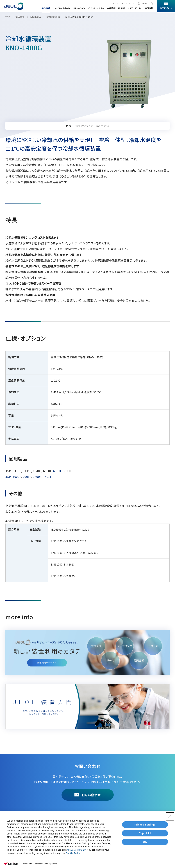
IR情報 (121, 8)
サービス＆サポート (61, 8)
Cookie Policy (73, 855)
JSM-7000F (13, 477)
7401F (47, 477)
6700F (57, 471)
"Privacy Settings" (77, 852)
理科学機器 (36, 17)
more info (103, 126)
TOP (8, 17)
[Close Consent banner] (170, 818)
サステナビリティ (135, 8)
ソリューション (79, 8)
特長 (68, 126)
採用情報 (149, 8)
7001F (27, 477)
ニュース (115, 3)
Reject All (145, 835)
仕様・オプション (84, 126)
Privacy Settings (145, 827)
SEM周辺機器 (53, 17)
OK (145, 844)
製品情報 (46, 8)
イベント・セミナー (96, 8)
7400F (37, 477)
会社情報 (111, 8)
